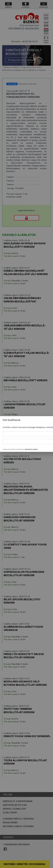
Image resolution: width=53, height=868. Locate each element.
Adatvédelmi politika (31, 449)
